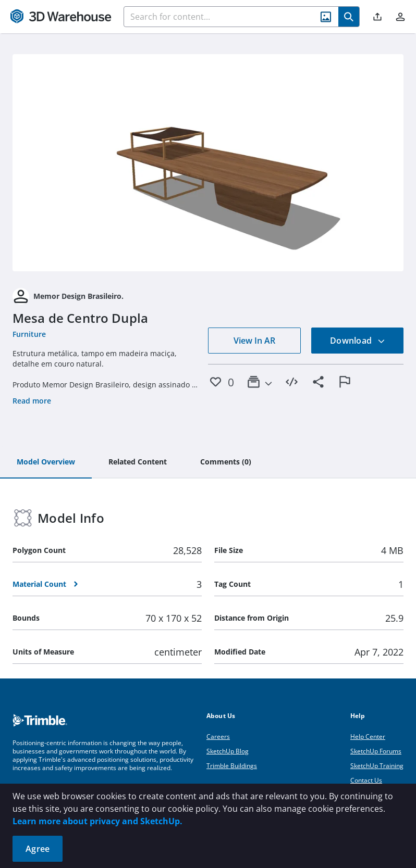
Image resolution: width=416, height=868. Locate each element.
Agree (38, 849)
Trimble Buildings (232, 766)
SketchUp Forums (376, 751)
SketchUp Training (377, 766)
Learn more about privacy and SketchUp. (97, 821)
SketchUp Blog (228, 751)
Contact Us (366, 780)
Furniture (29, 334)
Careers (218, 737)
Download (358, 341)
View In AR (254, 341)
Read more (32, 401)
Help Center (368, 737)
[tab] (46, 462)
